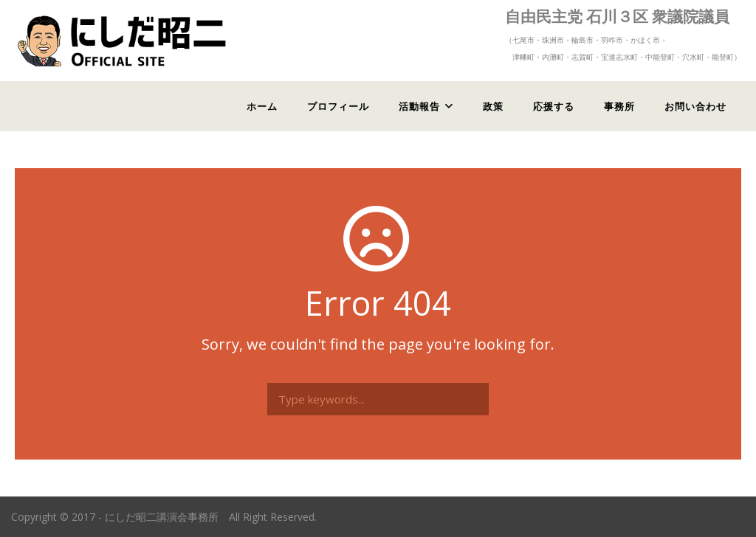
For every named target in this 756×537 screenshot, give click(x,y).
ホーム (262, 106)
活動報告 (419, 106)
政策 (493, 106)
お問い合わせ (695, 106)
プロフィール (338, 106)
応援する (554, 106)
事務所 (619, 106)
